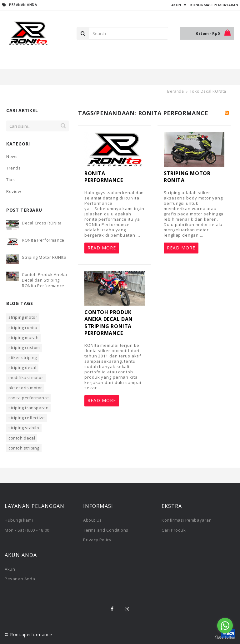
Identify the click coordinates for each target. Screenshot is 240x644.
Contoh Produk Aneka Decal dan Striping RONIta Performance (44, 280)
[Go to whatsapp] (225, 626)
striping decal (22, 367)
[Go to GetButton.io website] (225, 638)
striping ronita (23, 327)
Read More (102, 248)
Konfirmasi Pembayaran (187, 520)
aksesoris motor (25, 388)
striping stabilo (24, 428)
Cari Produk (174, 530)
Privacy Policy (97, 540)
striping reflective (27, 418)
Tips (10, 179)
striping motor (23, 317)
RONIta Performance (43, 240)
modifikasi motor (26, 377)
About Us (92, 520)
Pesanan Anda (20, 579)
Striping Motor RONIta (44, 257)
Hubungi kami (19, 520)
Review (14, 191)
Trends (14, 168)
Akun (10, 569)
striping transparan (28, 408)
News (12, 156)
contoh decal (22, 438)
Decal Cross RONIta (42, 223)
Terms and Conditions (106, 530)
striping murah (23, 337)
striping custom (24, 347)
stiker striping (23, 357)
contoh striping (24, 448)
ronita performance (29, 398)
